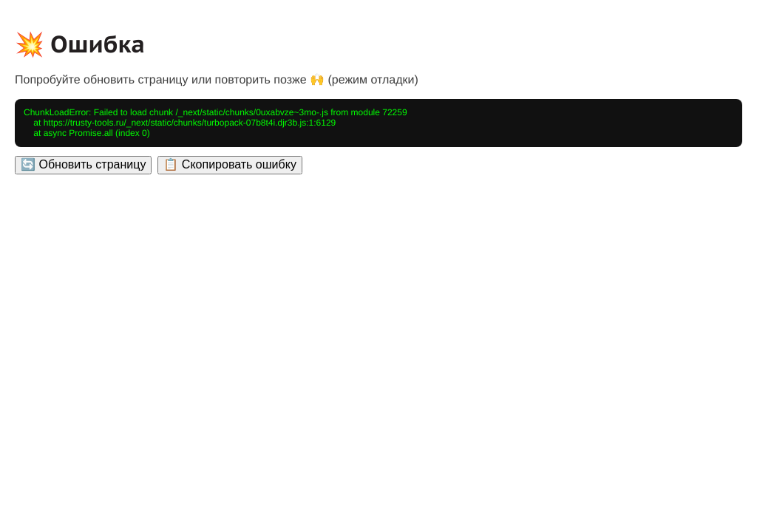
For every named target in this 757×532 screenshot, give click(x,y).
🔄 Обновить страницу (83, 164)
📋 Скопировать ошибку (230, 164)
